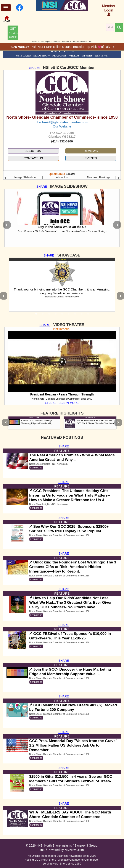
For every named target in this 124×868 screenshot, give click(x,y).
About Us (62, 177)
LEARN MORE (69, 403)
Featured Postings (98, 177)
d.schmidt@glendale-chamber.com (62, 122)
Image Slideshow (25, 177)
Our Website (62, 126)
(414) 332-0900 (62, 141)
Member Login (109, 10)
